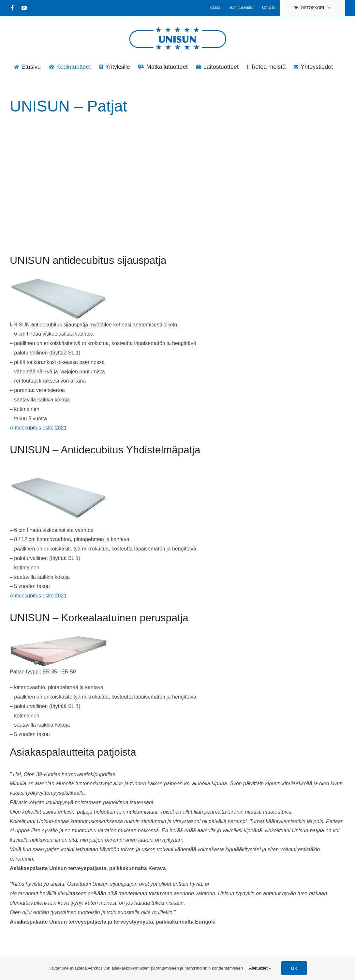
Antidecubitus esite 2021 (38, 428)
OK (294, 968)
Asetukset (260, 968)
